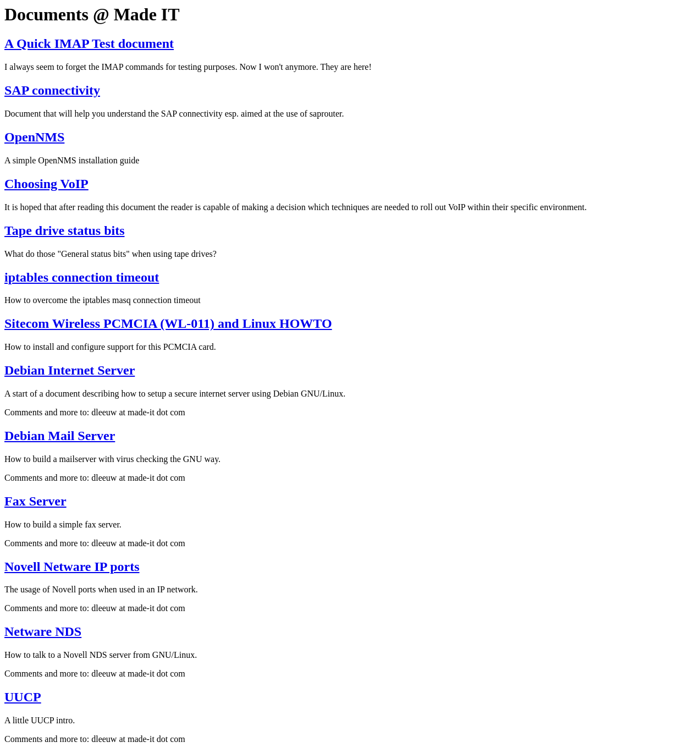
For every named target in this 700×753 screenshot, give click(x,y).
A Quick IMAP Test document (89, 43)
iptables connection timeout (82, 277)
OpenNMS (34, 137)
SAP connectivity (52, 90)
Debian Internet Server (70, 370)
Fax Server (35, 501)
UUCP (23, 697)
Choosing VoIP (46, 184)
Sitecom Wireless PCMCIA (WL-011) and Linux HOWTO (168, 323)
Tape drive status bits (64, 230)
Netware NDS (43, 631)
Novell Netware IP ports (72, 567)
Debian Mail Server (60, 436)
